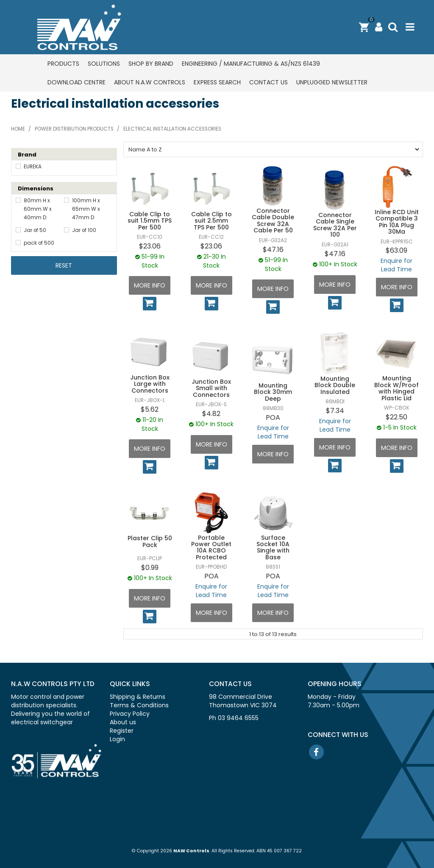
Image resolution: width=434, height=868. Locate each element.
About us (123, 722)
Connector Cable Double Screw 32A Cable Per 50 (273, 220)
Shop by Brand (151, 64)
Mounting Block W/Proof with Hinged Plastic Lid (396, 388)
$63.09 (396, 250)
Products (63, 64)
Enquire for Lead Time (396, 265)
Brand (27, 155)
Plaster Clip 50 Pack (150, 541)
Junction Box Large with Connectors (150, 384)
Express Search (217, 82)
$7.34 (335, 411)
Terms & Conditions (139, 705)
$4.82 (211, 414)
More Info (150, 285)
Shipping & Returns (138, 697)
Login (117, 739)
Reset (64, 265)
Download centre (77, 82)
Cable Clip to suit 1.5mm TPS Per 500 (150, 221)
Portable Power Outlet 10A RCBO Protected (211, 547)
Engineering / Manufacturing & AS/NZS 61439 (251, 64)
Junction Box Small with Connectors (211, 388)
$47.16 (273, 250)
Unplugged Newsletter (332, 82)
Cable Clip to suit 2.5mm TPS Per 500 (211, 221)
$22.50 (396, 417)
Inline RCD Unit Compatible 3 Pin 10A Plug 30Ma (397, 222)
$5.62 (150, 409)
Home (18, 129)
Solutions (104, 64)
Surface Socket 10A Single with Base (273, 547)
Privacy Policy (130, 714)
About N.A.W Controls (150, 82)
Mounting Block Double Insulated (335, 385)
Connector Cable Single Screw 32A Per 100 (335, 225)
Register (122, 731)
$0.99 (150, 568)
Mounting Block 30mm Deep (273, 392)
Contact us (268, 82)
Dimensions (36, 188)
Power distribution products (74, 129)
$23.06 (150, 246)
